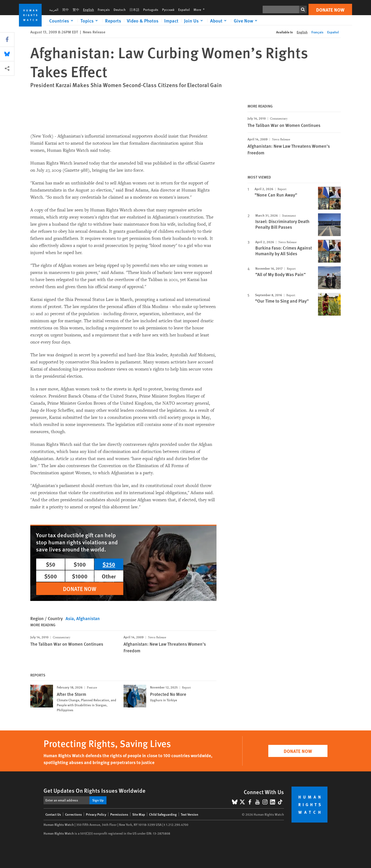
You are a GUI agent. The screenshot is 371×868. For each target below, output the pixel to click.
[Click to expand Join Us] (194, 21)
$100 (80, 564)
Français (104, 9)
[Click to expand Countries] (62, 21)
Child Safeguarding (163, 814)
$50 (51, 564)
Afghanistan (88, 618)
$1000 (80, 576)
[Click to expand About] (219, 21)
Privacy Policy (96, 814)
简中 (66, 9)
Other (109, 576)
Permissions (119, 814)
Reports (113, 21)
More (201, 9)
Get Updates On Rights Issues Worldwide (95, 790)
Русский (168, 9)
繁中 (76, 9)
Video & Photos (143, 21)
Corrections (73, 814)
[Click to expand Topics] (90, 21)
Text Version (190, 814)
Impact (171, 21)
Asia (70, 618)
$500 (51, 576)
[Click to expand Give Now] (246, 21)
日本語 (134, 9)
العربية (54, 9)
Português (151, 9)
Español (184, 9)
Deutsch (120, 9)
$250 (109, 564)
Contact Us (53, 814)
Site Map (139, 814)
